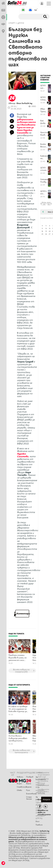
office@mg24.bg (40, 817)
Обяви (19, 790)
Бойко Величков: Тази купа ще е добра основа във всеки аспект (44, 145)
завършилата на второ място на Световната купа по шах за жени (26, 125)
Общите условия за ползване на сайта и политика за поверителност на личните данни (28, 839)
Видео (19, 784)
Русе (28, 790)
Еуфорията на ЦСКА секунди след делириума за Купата (44, 157)
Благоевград (31, 794)
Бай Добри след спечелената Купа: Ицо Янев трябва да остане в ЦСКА (44, 122)
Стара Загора (29, 798)
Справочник (21, 787)
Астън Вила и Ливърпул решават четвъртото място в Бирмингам (18, 738)
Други (21, 23)
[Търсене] (29, 16)
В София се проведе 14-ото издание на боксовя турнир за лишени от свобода (18, 709)
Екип (38, 821)
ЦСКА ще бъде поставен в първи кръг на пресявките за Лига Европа (44, 87)
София (29, 780)
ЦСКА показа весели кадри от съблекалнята (44, 98)
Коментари (22, 614)
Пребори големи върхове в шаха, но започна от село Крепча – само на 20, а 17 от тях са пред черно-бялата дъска (18, 658)
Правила (39, 825)
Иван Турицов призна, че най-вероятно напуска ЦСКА (44, 110)
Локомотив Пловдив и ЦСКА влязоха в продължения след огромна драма (44, 181)
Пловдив (30, 777)
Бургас (29, 787)
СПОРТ (12, 23)
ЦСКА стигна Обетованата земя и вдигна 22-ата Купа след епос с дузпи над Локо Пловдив (44, 169)
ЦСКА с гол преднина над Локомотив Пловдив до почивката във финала (44, 192)
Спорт (20, 780)
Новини (20, 777)
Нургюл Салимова (25, 131)
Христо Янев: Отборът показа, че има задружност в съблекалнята (44, 134)
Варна (29, 784)
